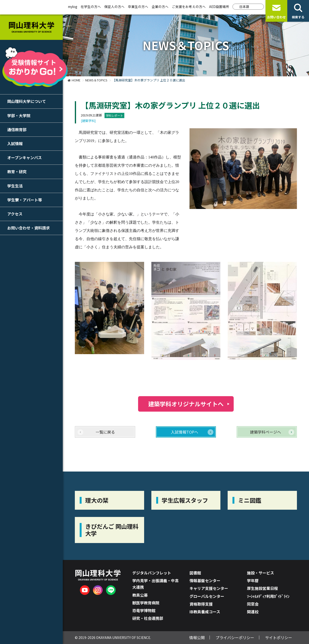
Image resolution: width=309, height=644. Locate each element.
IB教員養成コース (205, 612)
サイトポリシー (279, 637)
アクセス (15, 214)
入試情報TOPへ (185, 432)
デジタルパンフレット (152, 573)
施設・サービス (260, 573)
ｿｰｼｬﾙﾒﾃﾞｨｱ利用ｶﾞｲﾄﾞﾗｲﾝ (268, 596)
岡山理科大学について (27, 101)
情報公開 (197, 637)
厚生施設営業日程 (262, 588)
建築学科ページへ (266, 432)
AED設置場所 (219, 7)
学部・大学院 (19, 115)
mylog (73, 7)
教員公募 (140, 595)
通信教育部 (17, 129)
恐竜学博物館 (144, 610)
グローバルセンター (207, 596)
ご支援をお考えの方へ (189, 7)
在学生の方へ (91, 7)
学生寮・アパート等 (25, 200)
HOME (76, 80)
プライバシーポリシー (235, 637)
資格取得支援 (201, 604)
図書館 (195, 573)
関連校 (253, 612)
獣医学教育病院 (146, 603)
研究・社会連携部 (148, 618)
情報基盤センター (205, 580)
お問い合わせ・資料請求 (28, 228)
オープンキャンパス (25, 157)
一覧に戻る (105, 432)
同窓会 (253, 604)
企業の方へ (160, 7)
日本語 (244, 7)
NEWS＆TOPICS (96, 80)
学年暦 (253, 580)
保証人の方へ (114, 7)
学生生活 (15, 186)
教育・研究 (17, 172)
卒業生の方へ (138, 7)
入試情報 (15, 143)
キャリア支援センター (209, 588)
